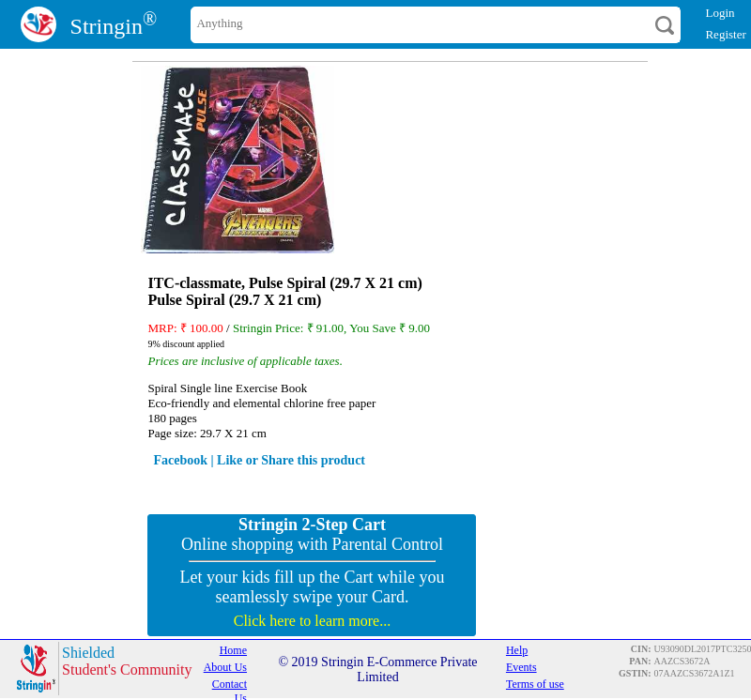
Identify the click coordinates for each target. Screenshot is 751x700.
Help (517, 650)
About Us (225, 667)
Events (521, 667)
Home (233, 650)
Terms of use (535, 684)
